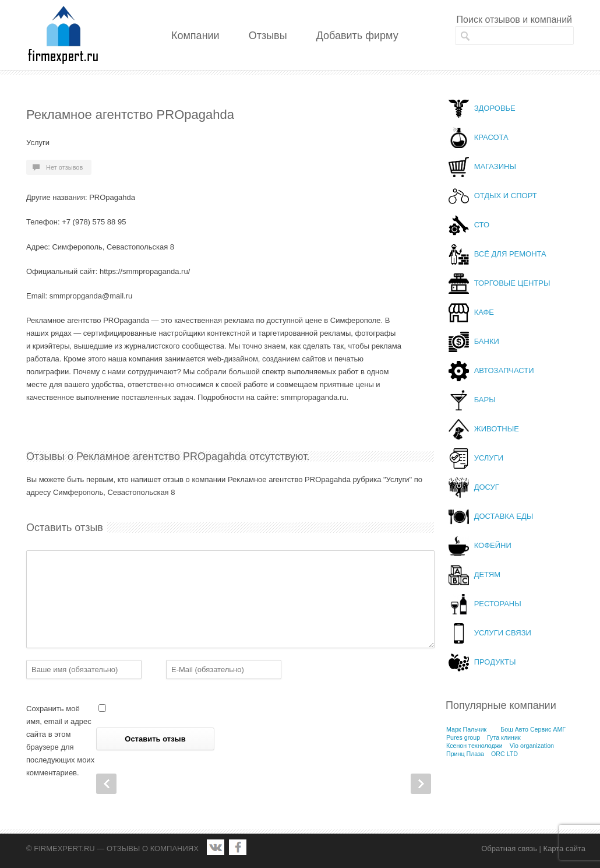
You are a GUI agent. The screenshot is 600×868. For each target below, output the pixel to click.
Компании (195, 36)
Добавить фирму (357, 36)
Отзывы (268, 36)
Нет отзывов (64, 167)
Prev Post (106, 784)
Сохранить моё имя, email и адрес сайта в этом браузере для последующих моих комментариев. (60, 741)
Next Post (421, 784)
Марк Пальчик (466, 729)
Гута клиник (504, 737)
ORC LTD (504, 754)
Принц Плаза (465, 754)
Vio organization (532, 746)
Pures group (463, 737)
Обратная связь (509, 848)
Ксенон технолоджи (474, 746)
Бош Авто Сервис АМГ (533, 729)
